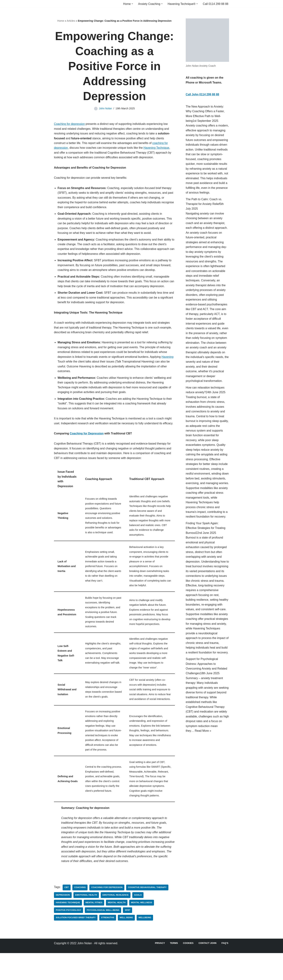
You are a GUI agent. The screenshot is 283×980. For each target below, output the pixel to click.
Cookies (188, 970)
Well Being (127, 945)
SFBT (128, 937)
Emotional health (87, 922)
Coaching (80, 914)
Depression (63, 922)
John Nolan (105, 109)
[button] (131, 4)
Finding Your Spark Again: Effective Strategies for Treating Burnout (206, 550)
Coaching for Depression (87, 446)
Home (61, 21)
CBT (67, 914)
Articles (71, 21)
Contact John (207, 970)
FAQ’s (225, 970)
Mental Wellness (142, 929)
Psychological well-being (104, 937)
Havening (64, 367)
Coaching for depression (70, 124)
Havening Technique (158, 149)
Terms (173, 970)
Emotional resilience (116, 922)
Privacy (159, 970)
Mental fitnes (94, 929)
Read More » (203, 763)
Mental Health (117, 929)
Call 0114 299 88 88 (215, 4)
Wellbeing (146, 945)
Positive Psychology (69, 937)
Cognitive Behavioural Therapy (148, 914)
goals (139, 922)
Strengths (108, 945)
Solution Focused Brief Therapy (76, 945)
